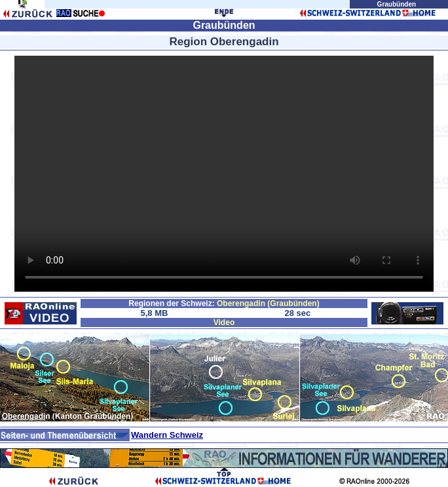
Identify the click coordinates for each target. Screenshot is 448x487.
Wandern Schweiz (167, 435)
